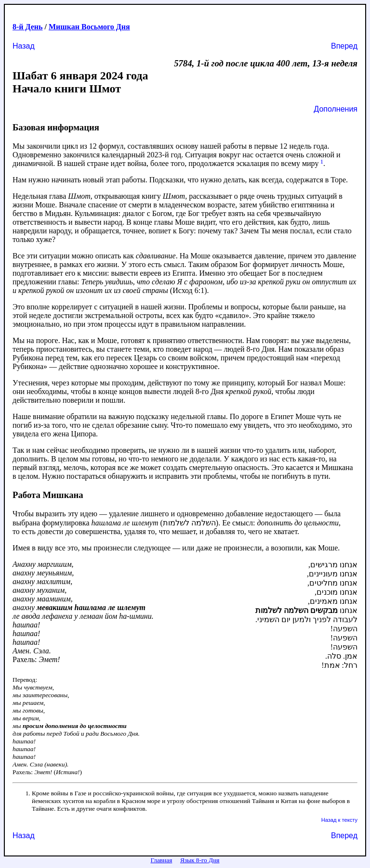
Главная (162, 860)
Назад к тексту (339, 820)
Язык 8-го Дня (200, 860)
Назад (24, 46)
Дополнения (336, 109)
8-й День (28, 27)
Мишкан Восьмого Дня (89, 27)
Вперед (344, 46)
